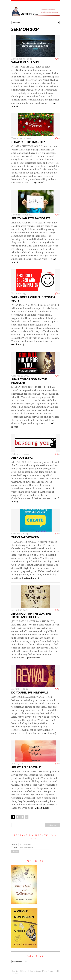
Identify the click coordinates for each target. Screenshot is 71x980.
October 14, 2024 (20, 454)
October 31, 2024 (20, 376)
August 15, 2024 (20, 689)
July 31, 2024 (18, 764)
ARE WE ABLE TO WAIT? (26, 767)
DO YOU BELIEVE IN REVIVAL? (30, 692)
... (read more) (37, 183)
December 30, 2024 (22, 59)
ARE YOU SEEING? (22, 458)
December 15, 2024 (21, 138)
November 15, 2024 (22, 294)
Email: (15, 848)
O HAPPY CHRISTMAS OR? (28, 142)
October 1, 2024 (20, 534)
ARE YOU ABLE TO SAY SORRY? (31, 218)
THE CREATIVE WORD (25, 537)
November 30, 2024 (22, 215)
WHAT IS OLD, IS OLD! (25, 62)
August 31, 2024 (20, 610)
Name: (15, 844)
